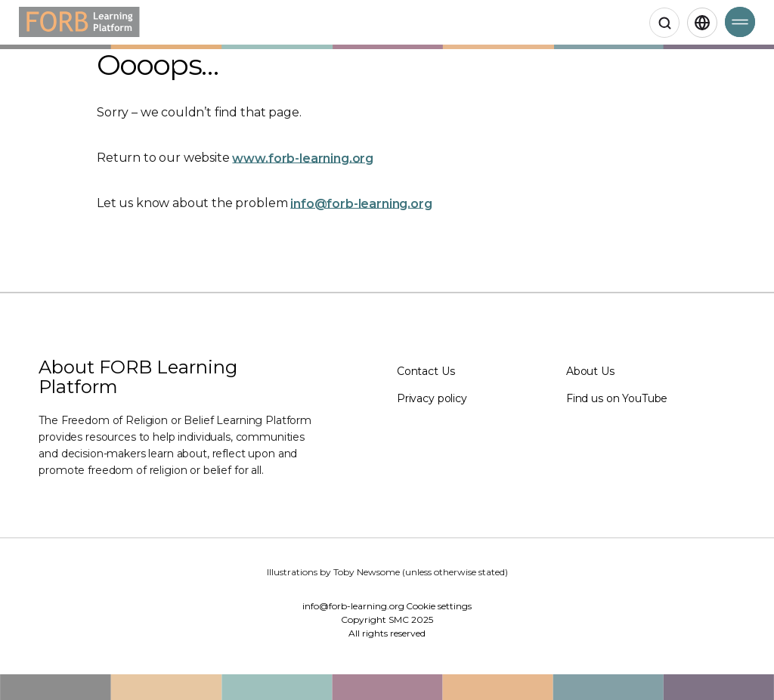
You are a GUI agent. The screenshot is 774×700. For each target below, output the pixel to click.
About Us (590, 371)
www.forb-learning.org (303, 158)
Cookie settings (439, 606)
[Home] (79, 22)
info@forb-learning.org (361, 203)
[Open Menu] (740, 22)
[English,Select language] (702, 23)
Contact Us (426, 371)
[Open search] (664, 23)
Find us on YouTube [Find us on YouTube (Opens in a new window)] (617, 398)
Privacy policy (432, 398)
